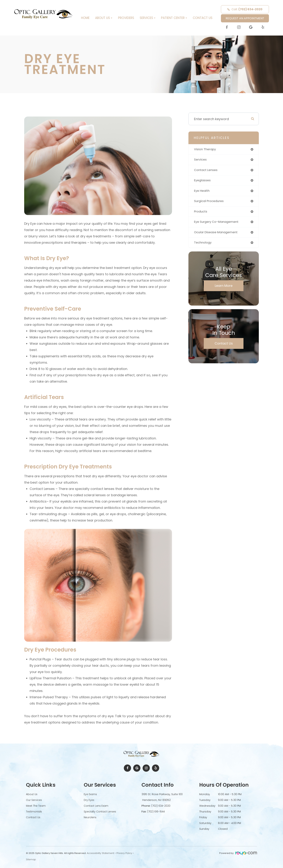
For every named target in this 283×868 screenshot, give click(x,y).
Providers (126, 18)
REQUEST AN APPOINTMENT (245, 18)
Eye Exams (91, 794)
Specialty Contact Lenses (101, 811)
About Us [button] (104, 18)
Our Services (34, 800)
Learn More (224, 289)
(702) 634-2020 (162, 806)
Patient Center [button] (174, 18)
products (201, 213)
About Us (32, 794)
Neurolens (90, 817)
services (201, 160)
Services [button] (148, 18)
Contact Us (203, 18)
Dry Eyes (89, 800)
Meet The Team (36, 806)
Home (85, 18)
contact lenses (207, 171)
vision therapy (206, 149)
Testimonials (34, 811)
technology (203, 245)
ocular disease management (217, 235)
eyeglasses (203, 181)
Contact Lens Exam (97, 806)
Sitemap (31, 859)
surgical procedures (210, 203)
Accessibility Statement (100, 853)
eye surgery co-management (218, 224)
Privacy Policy (124, 853)
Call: (245, 9)
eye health (202, 192)
